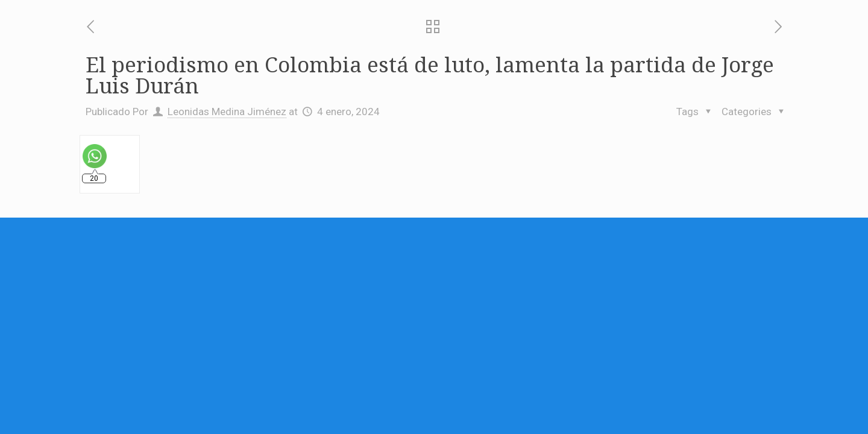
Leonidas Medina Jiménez (227, 112)
